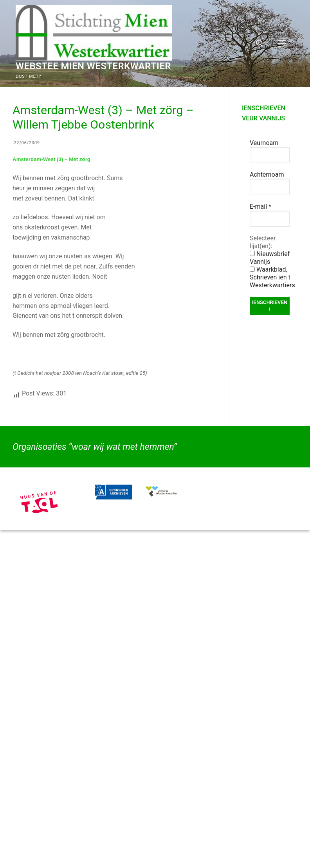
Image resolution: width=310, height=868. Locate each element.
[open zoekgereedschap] (260, 43)
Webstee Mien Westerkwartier (93, 66)
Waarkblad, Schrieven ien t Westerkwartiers (272, 277)
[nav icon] (282, 43)
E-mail (260, 207)
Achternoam (267, 174)
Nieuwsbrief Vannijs (270, 258)
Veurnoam (264, 143)
